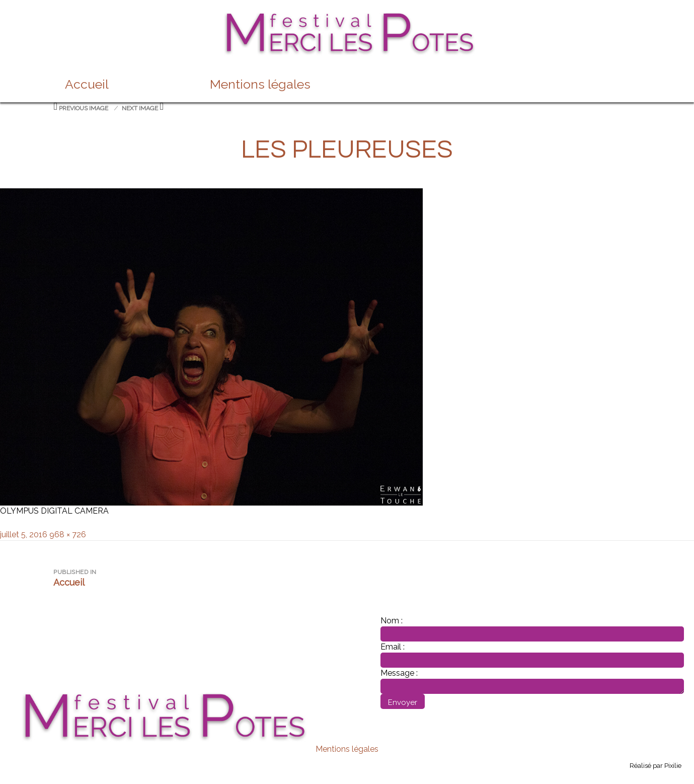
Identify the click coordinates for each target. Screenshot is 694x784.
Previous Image (84, 108)
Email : (393, 647)
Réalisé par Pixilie (656, 766)
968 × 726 (68, 534)
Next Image (140, 108)
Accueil (87, 84)
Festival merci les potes (347, 16)
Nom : (392, 621)
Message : (399, 673)
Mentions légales (260, 84)
